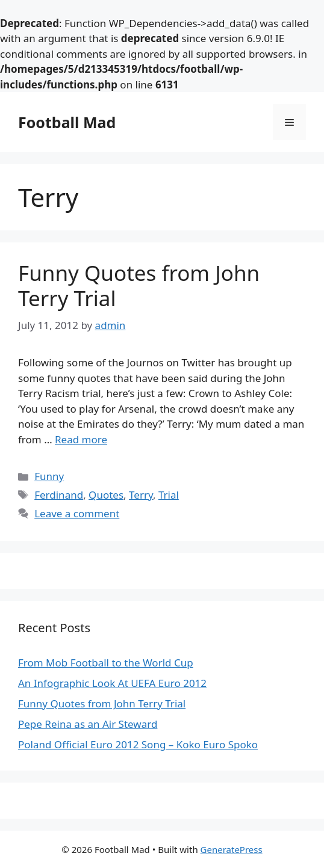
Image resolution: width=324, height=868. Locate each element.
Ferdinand (59, 495)
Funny (49, 476)
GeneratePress (232, 849)
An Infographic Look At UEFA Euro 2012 (112, 683)
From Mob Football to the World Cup (106, 663)
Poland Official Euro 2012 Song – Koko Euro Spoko (138, 744)
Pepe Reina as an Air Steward (88, 724)
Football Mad (67, 122)
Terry (141, 495)
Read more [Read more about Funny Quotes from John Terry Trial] (81, 439)
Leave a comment (77, 513)
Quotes (106, 495)
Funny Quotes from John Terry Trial (139, 285)
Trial (169, 495)
